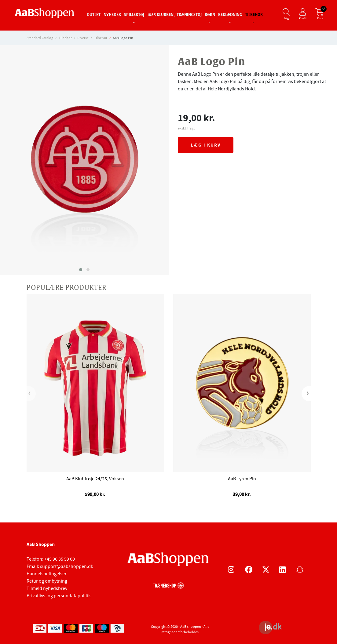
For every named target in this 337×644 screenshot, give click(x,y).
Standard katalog (40, 38)
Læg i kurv (206, 145)
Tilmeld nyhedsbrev (47, 588)
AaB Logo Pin (123, 38)
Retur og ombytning (47, 581)
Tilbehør (254, 15)
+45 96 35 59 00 (60, 559)
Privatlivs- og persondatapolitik (59, 596)
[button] (81, 270)
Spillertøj (134, 15)
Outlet (94, 15)
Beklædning (230, 15)
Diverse (83, 38)
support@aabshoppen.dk (67, 566)
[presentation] (31, 394)
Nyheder (112, 15)
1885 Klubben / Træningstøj (174, 15)
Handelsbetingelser (47, 574)
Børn (210, 15)
